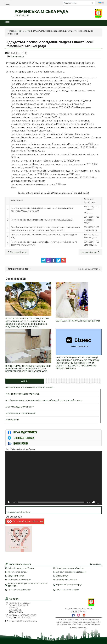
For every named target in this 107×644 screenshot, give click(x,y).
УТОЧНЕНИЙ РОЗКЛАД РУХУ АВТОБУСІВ (22, 393)
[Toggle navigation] (7, 3)
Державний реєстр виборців (69, 584)
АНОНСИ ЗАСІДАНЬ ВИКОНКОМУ (20, 406)
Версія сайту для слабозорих (25, 521)
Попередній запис (18, 252)
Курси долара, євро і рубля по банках (18, 511)
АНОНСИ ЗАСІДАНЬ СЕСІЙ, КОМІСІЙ (20, 413)
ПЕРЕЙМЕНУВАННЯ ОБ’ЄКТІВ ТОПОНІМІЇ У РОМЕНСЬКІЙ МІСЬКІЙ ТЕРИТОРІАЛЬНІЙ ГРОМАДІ (44, 400)
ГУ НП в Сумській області (20, 589)
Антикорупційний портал (19, 579)
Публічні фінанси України (67, 589)
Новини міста (23, 31)
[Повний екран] (98, 502)
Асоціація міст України (66, 579)
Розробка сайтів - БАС (79, 627)
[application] (53, 477)
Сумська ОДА (62, 575)
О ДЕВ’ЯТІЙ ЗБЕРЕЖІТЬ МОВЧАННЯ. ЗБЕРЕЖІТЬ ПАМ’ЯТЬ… (30, 387)
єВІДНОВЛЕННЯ (12, 419)
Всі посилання (96, 563)
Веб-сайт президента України (21, 567)
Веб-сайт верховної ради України (71, 571)
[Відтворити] (9, 502)
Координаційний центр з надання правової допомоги (28, 584)
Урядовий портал (16, 575)
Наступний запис (90, 252)
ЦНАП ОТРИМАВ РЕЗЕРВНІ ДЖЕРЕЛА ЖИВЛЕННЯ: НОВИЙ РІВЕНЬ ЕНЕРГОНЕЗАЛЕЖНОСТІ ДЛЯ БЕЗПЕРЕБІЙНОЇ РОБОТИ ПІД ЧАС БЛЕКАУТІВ (28, 368)
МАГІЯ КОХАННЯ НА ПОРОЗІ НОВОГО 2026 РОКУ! (78, 320)
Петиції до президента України (70, 567)
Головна (11, 31)
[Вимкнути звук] (93, 502)
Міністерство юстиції (18, 571)
